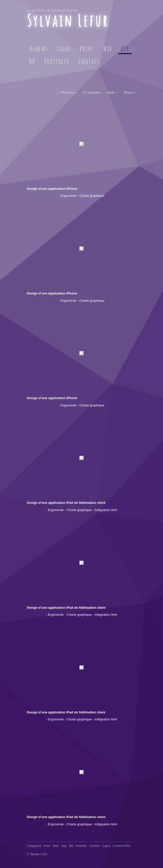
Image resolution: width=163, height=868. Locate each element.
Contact (89, 61)
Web (108, 49)
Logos (64, 49)
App (125, 49)
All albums (91, 92)
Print (87, 49)
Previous (69, 92)
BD (32, 61)
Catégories (34, 846)
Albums (39, 49)
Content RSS (122, 846)
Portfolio (57, 61)
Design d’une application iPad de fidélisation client (66, 503)
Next (111, 92)
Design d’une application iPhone (52, 189)
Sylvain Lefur (68, 20)
